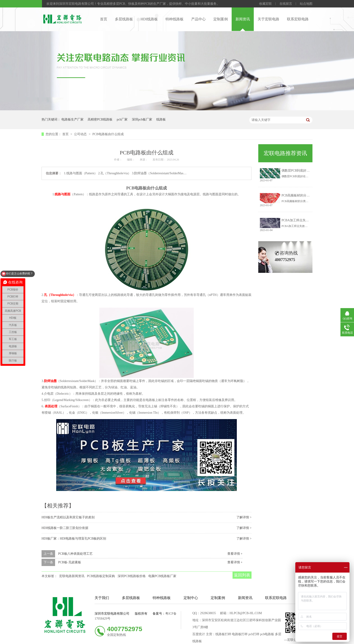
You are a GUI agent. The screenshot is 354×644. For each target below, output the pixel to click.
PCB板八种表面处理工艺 (75, 554)
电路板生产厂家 (72, 119)
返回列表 (242, 575)
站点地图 (306, 4)
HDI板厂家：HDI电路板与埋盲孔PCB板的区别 (74, 539)
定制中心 (191, 598)
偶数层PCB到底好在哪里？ (300, 171)
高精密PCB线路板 (100, 119)
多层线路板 (124, 19)
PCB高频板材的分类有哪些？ (302, 195)
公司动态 (81, 134)
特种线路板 (175, 19)
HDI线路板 (149, 19)
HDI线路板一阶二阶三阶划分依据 (65, 528)
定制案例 (221, 19)
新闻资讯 (243, 19)
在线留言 (286, 4)
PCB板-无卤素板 (70, 562)
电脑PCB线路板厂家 (162, 576)
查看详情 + (235, 554)
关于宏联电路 (268, 19)
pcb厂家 (122, 119)
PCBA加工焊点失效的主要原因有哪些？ (309, 220)
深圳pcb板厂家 (142, 119)
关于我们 (102, 598)
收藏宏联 (265, 4)
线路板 (161, 119)
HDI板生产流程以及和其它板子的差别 (68, 517)
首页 (104, 19)
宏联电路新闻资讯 (72, 576)
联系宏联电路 (298, 19)
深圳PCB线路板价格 (132, 576)
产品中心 (198, 19)
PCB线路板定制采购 (101, 576)
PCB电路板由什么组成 (108, 134)
